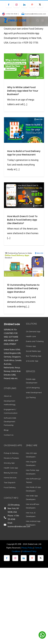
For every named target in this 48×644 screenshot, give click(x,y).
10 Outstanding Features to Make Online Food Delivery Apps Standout (23, 288)
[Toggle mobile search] (38, 20)
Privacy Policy (27, 548)
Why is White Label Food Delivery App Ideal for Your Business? (23, 91)
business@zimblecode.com (35, 14)
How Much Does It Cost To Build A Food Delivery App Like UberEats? (22, 220)
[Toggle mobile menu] (43, 20)
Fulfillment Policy (29, 551)
